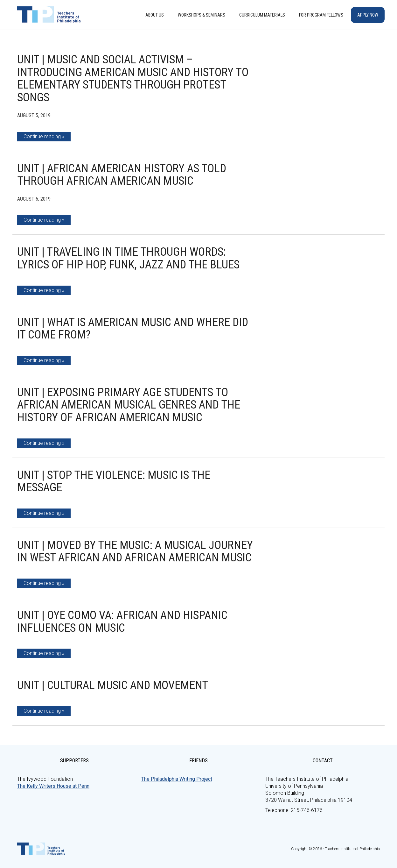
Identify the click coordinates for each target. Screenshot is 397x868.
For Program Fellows (321, 15)
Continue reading (42, 136)
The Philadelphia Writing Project (177, 779)
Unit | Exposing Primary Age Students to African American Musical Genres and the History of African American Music (129, 405)
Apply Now (368, 15)
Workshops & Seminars (202, 15)
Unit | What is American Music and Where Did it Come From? (133, 329)
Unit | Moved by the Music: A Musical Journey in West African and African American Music (135, 551)
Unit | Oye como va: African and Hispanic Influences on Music (122, 622)
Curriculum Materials (262, 15)
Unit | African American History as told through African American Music (122, 175)
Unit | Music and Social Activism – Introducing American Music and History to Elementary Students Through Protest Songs (133, 78)
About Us (155, 15)
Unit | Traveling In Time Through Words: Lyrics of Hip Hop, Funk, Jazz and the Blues (128, 258)
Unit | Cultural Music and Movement (113, 685)
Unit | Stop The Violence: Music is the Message (114, 481)
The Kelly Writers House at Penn (53, 786)
